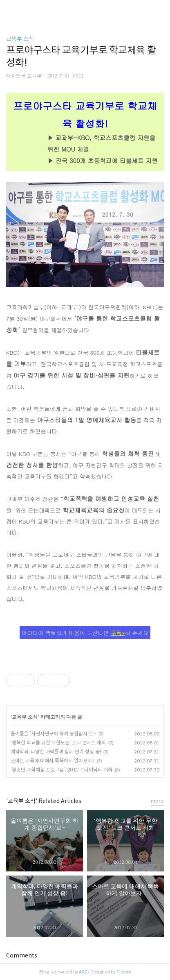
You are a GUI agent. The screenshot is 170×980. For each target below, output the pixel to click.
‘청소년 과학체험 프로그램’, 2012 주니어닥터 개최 (62, 770)
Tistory (124, 972)
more (157, 801)
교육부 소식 (20, 39)
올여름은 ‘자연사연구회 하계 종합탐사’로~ (53, 734)
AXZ (83, 972)
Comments (22, 955)
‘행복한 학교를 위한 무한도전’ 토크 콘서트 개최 (58, 743)
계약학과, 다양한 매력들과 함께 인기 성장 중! (56, 752)
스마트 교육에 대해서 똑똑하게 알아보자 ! (53, 761)
